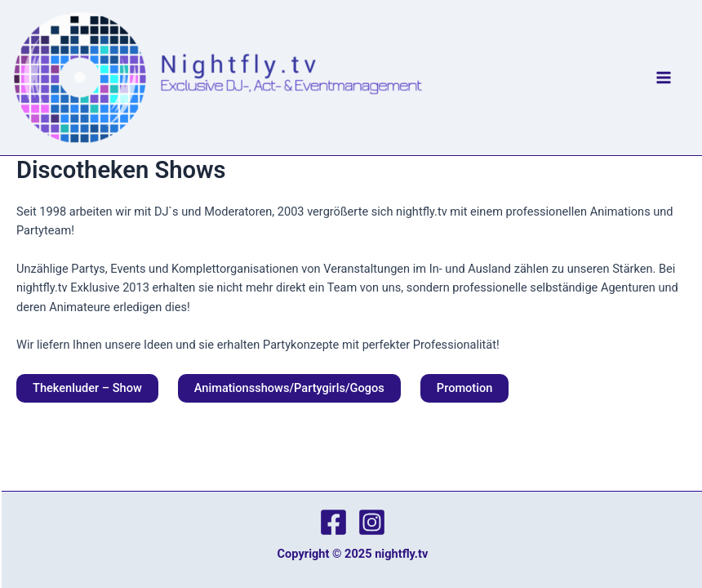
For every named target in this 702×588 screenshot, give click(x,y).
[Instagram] (372, 522)
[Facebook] (333, 522)
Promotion (464, 388)
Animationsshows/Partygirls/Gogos (289, 388)
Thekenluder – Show (87, 388)
